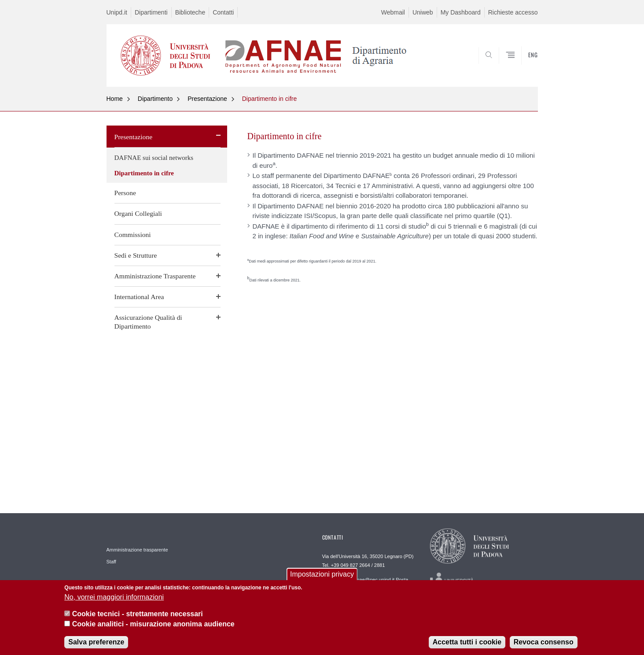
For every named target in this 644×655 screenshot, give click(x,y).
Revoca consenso (544, 646)
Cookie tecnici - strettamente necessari (138, 617)
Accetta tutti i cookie (467, 646)
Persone (125, 193)
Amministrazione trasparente (137, 550)
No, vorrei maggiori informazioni (114, 601)
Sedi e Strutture (136, 255)
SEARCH (522, 66)
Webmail (393, 12)
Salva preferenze (96, 646)
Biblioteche (190, 12)
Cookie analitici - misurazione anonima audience (153, 627)
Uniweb (423, 12)
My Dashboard (461, 12)
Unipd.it (117, 12)
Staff (111, 562)
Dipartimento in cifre (270, 99)
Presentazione (207, 99)
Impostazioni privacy (322, 578)
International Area (139, 297)
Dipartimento (155, 99)
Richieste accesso (513, 12)
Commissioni (133, 235)
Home (115, 99)
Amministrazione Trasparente (155, 276)
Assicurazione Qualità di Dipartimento (148, 322)
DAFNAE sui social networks (154, 158)
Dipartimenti (151, 12)
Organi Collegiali (138, 213)
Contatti (223, 12)
